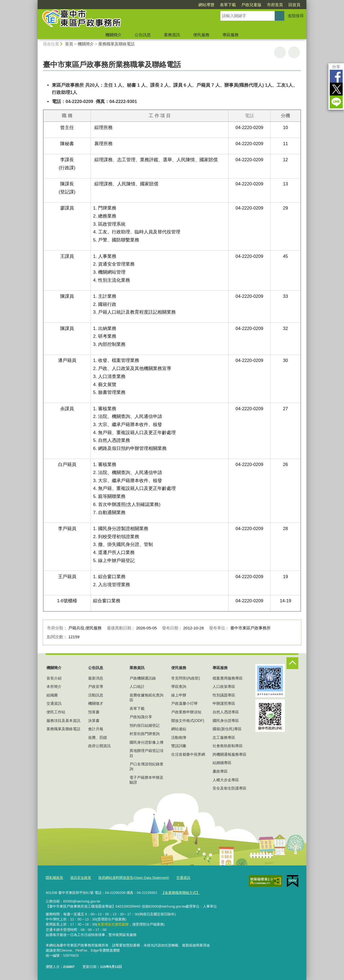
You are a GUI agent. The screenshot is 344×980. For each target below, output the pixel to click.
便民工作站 (56, 712)
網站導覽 (206, 5)
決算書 (94, 721)
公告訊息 (143, 35)
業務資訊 (172, 35)
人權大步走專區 (226, 780)
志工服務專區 (224, 737)
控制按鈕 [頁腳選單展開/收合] (292, 663)
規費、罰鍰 (98, 737)
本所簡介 (54, 687)
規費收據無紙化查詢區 (146, 698)
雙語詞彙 (179, 746)
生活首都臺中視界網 (188, 754)
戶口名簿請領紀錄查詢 (146, 766)
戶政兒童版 (251, 5)
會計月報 (96, 729)
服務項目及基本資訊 (63, 721)
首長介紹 (54, 678)
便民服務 (201, 35)
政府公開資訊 (99, 746)
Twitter (336, 89)
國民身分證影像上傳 (146, 742)
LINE (336, 102)
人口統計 (137, 687)
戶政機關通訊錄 (143, 678)
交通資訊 (54, 703)
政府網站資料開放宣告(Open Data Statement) (134, 878)
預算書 (94, 712)
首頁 (69, 44)
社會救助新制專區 (228, 746)
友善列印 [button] (280, 52)
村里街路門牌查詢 (145, 734)
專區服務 (231, 35)
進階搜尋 (296, 16)
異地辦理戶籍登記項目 (146, 753)
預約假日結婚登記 (145, 725)
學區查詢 (179, 687)
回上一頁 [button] (294, 52)
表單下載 (228, 5)
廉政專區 (220, 771)
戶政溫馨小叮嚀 (184, 703)
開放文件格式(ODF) (188, 721)
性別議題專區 (224, 695)
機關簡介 (113, 35)
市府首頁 (275, 5)
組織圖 (52, 695)
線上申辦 (179, 695)
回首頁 (294, 5)
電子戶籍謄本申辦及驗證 (146, 780)
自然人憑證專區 (226, 712)
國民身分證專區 (226, 721)
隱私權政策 (54, 878)
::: (35, 2)
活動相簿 (179, 737)
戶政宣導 (96, 687)
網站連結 (179, 729)
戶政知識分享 (141, 717)
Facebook (336, 76)
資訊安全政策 (81, 878)
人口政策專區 (224, 687)
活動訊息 (96, 695)
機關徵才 (96, 703)
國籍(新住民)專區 (227, 729)
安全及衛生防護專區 (230, 788)
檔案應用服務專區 (228, 678)
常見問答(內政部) (186, 678)
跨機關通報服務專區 (230, 754)
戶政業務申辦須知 (186, 712)
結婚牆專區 (222, 763)
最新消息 (96, 678)
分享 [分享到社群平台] (336, 67)
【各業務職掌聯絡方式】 (180, 893)
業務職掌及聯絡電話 (117, 44)
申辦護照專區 (224, 703)
